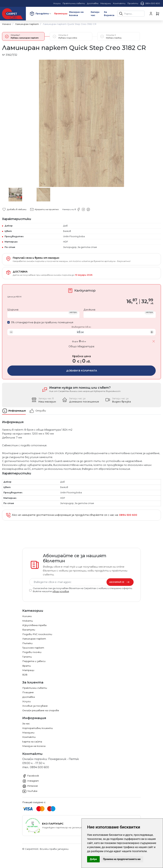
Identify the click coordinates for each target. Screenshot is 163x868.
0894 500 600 (150, 3)
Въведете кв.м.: (81, 327)
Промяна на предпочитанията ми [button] (122, 859)
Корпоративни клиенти (38, 728)
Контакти (29, 737)
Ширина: (13, 310)
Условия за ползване (35, 706)
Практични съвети (35, 688)
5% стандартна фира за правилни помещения (42, 322)
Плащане (28, 692)
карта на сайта (32, 742)
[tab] (16, 411)
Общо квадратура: (82, 346)
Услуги (26, 701)
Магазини (28, 733)
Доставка (28, 697)
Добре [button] (93, 859)
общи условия (61, 591)
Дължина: (90, 310)
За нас (26, 724)
